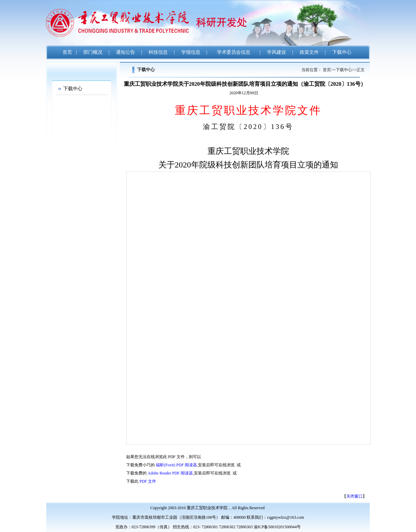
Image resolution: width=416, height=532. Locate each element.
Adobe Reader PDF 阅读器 (170, 473)
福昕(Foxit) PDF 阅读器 (176, 465)
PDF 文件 (148, 481)
